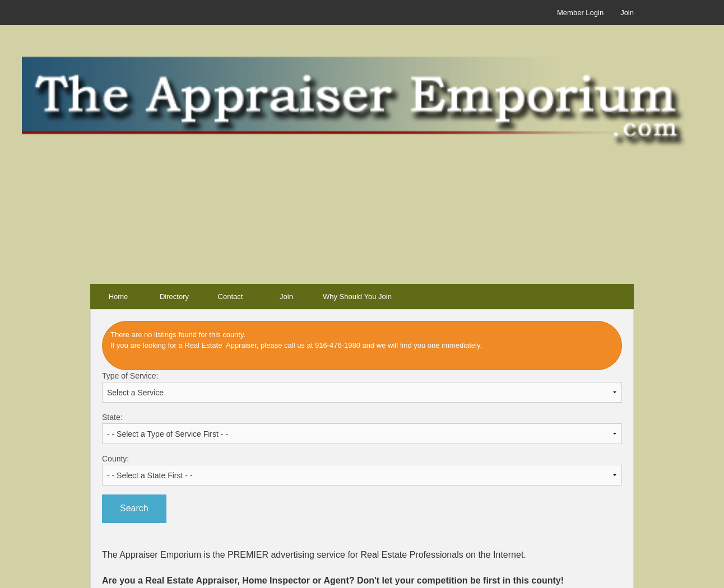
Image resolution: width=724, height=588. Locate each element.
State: (362, 428)
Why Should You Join (357, 297)
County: (362, 470)
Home (119, 297)
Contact (231, 297)
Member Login (580, 13)
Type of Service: (362, 387)
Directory (174, 297)
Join (627, 13)
